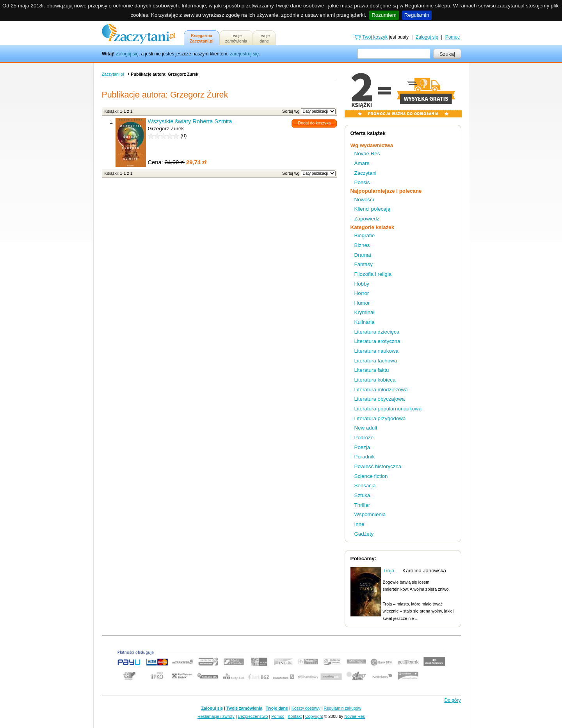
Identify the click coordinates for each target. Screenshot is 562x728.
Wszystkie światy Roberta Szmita (190, 121)
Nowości (364, 200)
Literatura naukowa (376, 351)
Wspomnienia (370, 514)
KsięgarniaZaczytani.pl (202, 38)
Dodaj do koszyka (314, 123)
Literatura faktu (372, 370)
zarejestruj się (244, 54)
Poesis (362, 182)
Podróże (364, 438)
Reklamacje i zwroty (216, 716)
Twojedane (264, 38)
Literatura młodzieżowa (381, 390)
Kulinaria (365, 322)
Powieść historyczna (378, 466)
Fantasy (364, 264)
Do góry (452, 700)
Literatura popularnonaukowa (388, 409)
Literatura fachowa (376, 361)
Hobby (362, 284)
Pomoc (453, 37)
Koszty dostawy (306, 708)
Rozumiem (384, 15)
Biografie (365, 235)
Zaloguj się (127, 54)
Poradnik (365, 457)
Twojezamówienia (236, 38)
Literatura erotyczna (377, 341)
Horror (362, 293)
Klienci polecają (373, 209)
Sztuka (362, 495)
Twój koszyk (375, 37)
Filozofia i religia (373, 274)
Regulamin (417, 15)
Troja (389, 571)
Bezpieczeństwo (253, 716)
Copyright (314, 716)
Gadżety (364, 534)
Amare (362, 163)
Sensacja (365, 486)
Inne (359, 524)
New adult (366, 428)
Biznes (362, 245)
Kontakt (295, 716)
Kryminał (365, 312)
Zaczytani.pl (113, 74)
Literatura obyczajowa (380, 399)
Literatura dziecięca (377, 332)
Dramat (363, 255)
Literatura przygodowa (380, 418)
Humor (362, 303)
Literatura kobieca (375, 380)
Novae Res (367, 154)
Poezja (362, 447)
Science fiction (371, 476)
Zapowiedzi (367, 219)
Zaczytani (365, 173)
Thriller (362, 505)
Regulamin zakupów (343, 708)
